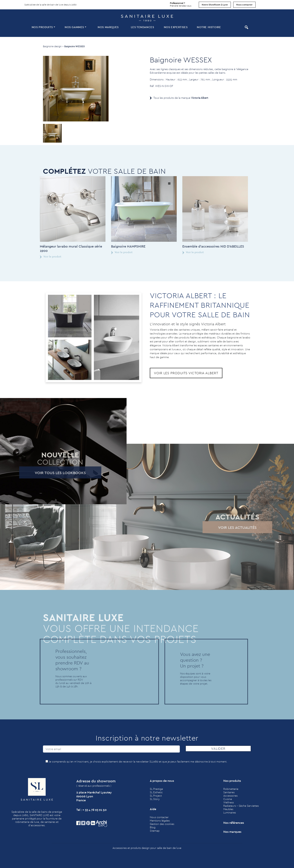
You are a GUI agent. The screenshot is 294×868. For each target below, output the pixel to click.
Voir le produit (41, 257)
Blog (153, 827)
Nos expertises (176, 27)
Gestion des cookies (162, 824)
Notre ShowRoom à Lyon (215, 5)
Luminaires (230, 813)
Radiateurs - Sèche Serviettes (241, 806)
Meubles (228, 809)
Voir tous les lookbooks (50, 473)
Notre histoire (209, 27)
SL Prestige (156, 789)
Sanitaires (229, 792)
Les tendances (142, 27)
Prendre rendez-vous (181, 4)
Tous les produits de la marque (181, 98)
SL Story (155, 799)
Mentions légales (160, 821)
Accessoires (230, 796)
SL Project (156, 796)
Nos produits (42, 27)
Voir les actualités (227, 527)
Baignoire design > (53, 46)
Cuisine (228, 799)
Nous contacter (244, 5)
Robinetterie (231, 789)
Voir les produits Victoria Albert (186, 373)
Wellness (229, 802)
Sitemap (155, 831)
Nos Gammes (74, 27)
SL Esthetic (156, 792)
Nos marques (108, 27)
